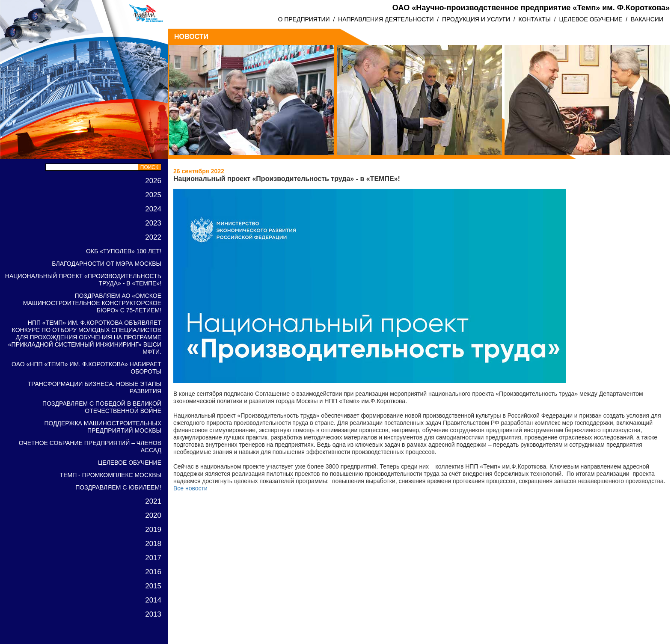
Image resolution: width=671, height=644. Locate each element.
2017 (153, 558)
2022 (153, 237)
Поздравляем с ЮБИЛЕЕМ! (118, 487)
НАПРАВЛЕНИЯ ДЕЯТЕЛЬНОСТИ (386, 19)
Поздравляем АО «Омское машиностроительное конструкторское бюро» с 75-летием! (92, 303)
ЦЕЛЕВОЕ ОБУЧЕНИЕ (591, 19)
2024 (153, 209)
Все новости (190, 488)
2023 (153, 223)
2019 (153, 530)
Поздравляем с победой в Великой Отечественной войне (102, 407)
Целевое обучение (130, 463)
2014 (153, 600)
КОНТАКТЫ (534, 19)
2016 (153, 572)
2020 (153, 515)
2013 (153, 614)
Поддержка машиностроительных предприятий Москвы (103, 427)
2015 (153, 586)
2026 (153, 181)
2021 (153, 501)
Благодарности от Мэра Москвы (107, 264)
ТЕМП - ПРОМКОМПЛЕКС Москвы (111, 475)
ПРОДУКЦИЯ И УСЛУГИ (476, 19)
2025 (153, 195)
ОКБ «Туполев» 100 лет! (124, 251)
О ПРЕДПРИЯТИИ (304, 19)
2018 (153, 544)
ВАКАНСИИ (647, 19)
